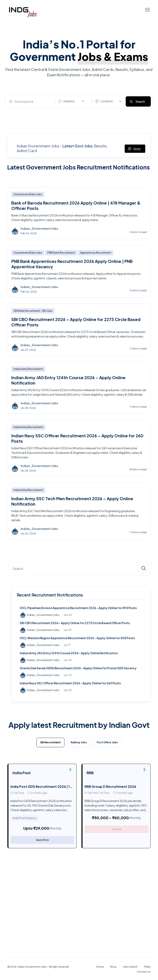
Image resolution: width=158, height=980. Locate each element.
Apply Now (42, 840)
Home (100, 967)
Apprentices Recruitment (96, 253)
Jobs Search (130, 967)
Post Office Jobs (107, 742)
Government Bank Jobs (28, 194)
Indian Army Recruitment (28, 369)
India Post (22, 773)
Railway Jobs (79, 742)
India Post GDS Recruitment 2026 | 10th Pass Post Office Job (60, 786)
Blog (113, 967)
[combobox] (72, 101)
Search (140, 101)
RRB (90, 773)
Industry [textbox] (69, 101)
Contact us (144, 972)
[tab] (50, 744)
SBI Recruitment (50, 742)
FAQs (147, 967)
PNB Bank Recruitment (61, 253)
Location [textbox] (107, 101)
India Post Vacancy (24, 818)
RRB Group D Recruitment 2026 (110, 786)
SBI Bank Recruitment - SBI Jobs (33, 311)
